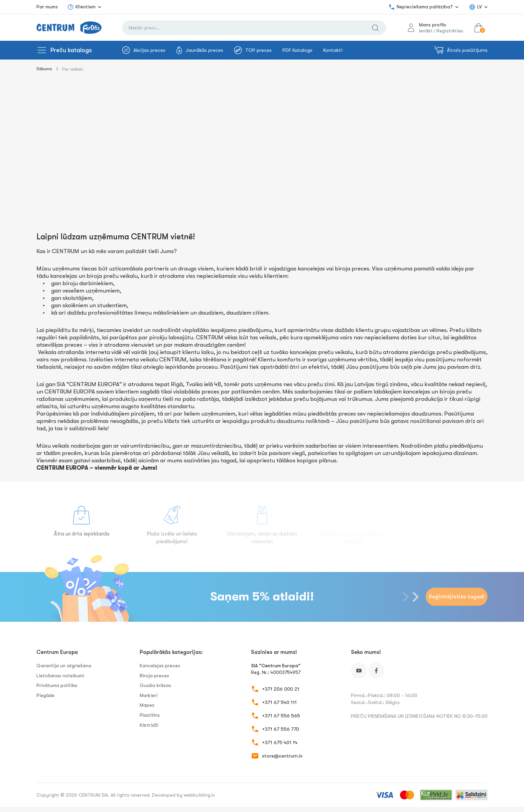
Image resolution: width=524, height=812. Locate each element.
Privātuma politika (57, 685)
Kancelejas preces (160, 666)
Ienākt (426, 31)
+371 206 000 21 (281, 689)
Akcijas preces (144, 50)
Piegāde (45, 695)
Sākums (44, 69)
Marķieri (149, 695)
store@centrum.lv (282, 756)
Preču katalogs (71, 50)
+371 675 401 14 (280, 742)
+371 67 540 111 (279, 702)
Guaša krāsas (155, 685)
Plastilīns (150, 715)
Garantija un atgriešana (64, 666)
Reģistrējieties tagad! (457, 597)
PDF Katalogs (297, 50)
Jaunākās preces (200, 50)
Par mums (47, 7)
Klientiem (81, 7)
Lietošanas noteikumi (60, 676)
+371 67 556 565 (281, 716)
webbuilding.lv (199, 795)
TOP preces (253, 50)
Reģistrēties (450, 31)
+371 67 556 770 (281, 729)
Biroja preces (154, 676)
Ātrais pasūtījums (461, 50)
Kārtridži (149, 725)
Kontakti (333, 50)
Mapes (147, 705)
